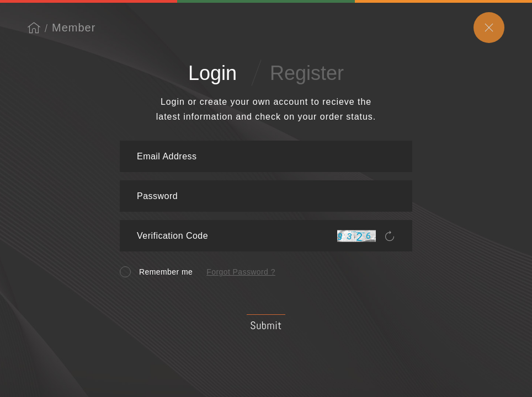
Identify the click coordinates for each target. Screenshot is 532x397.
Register (307, 73)
